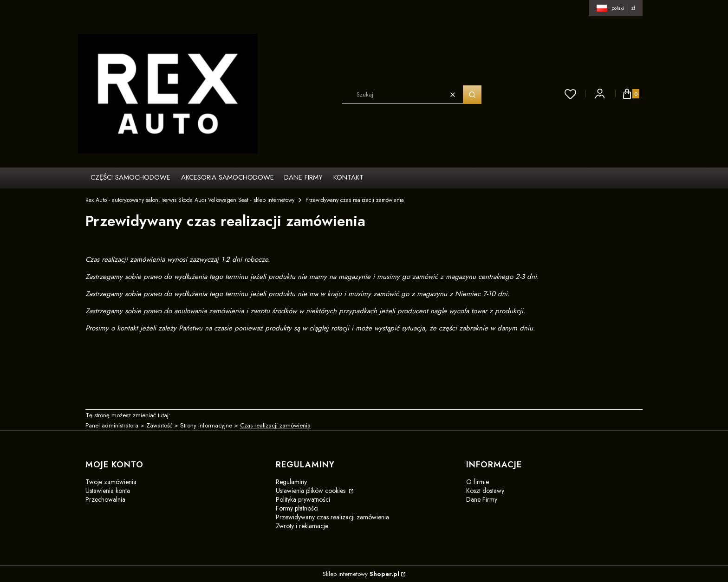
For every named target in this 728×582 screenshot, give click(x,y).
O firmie (478, 482)
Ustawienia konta (108, 491)
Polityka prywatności (303, 499)
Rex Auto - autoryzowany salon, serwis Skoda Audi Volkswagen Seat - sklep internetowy (190, 200)
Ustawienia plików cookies (312, 491)
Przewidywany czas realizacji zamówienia (332, 517)
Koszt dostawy (485, 491)
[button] (472, 95)
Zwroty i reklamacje (302, 526)
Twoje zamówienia (111, 482)
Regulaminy (291, 482)
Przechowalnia (105, 499)
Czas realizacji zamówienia (275, 425)
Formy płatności (297, 508)
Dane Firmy (482, 499)
